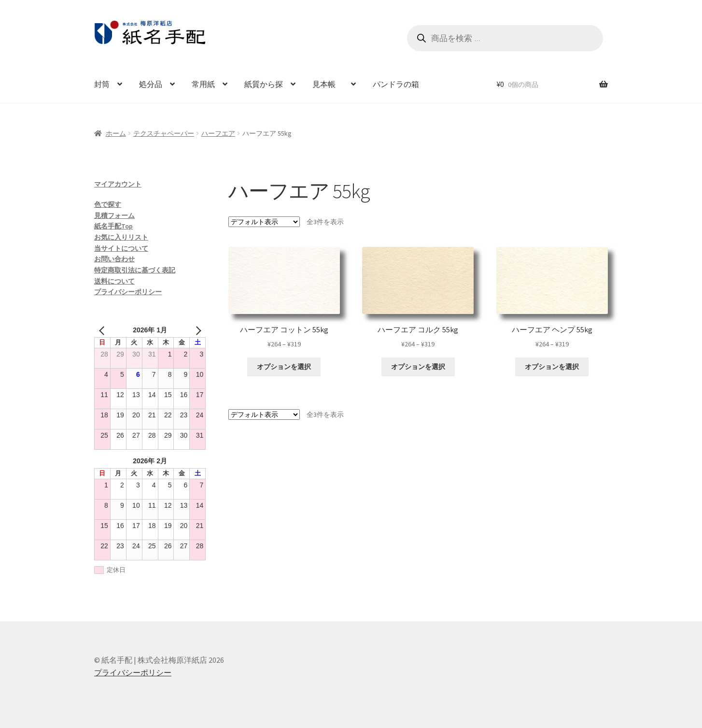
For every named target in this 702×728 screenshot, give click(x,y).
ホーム (116, 133)
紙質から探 (264, 84)
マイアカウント (118, 184)
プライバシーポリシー (128, 292)
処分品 (151, 84)
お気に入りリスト (121, 237)
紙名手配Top (113, 226)
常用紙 (203, 84)
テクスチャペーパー (164, 133)
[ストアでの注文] (264, 222)
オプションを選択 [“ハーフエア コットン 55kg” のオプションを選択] (284, 367)
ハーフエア (218, 133)
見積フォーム (114, 215)
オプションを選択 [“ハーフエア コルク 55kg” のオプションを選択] (418, 367)
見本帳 (328, 84)
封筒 (102, 84)
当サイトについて (121, 248)
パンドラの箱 (396, 84)
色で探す (108, 204)
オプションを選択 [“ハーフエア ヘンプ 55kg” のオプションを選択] (552, 367)
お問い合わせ (114, 259)
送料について (114, 281)
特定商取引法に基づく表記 (135, 270)
